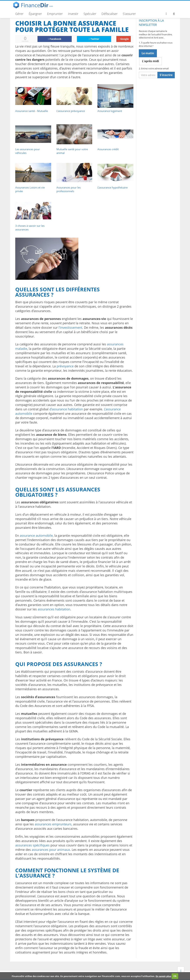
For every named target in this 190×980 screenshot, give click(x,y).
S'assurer (129, 14)
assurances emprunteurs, (53, 824)
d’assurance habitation (66, 409)
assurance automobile (36, 535)
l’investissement (70, 327)
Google (124, 39)
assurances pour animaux (51, 850)
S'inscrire (166, 75)
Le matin (148, 53)
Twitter (94, 39)
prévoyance (65, 366)
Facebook (55, 39)
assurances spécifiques (32, 845)
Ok (175, 976)
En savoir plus (163, 976)
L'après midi (150, 61)
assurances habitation (54, 609)
